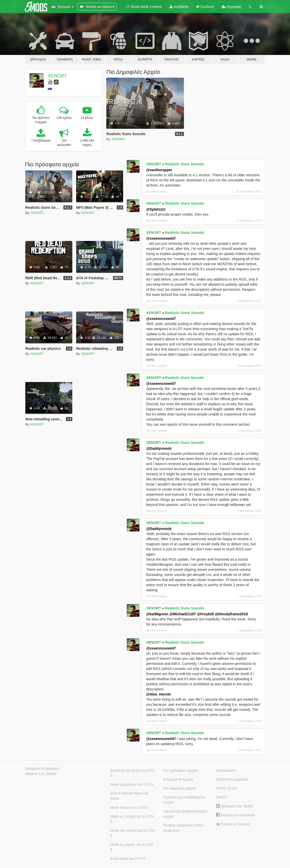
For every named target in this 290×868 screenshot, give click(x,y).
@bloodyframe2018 (231, 614)
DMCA (221, 797)
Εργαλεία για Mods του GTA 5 (132, 773)
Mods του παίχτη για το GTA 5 (132, 833)
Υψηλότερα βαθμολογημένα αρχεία (185, 814)
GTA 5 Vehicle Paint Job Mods (129, 796)
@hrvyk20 (205, 614)
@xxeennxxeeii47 (161, 238)
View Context (157, 191)
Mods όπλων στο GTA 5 (129, 807)
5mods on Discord (233, 824)
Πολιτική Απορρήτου (232, 779)
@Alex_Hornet (158, 694)
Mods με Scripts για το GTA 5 (132, 819)
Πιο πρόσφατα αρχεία (180, 770)
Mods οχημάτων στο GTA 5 (132, 784)
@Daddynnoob (159, 448)
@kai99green (157, 614)
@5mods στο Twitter (235, 806)
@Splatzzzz (156, 209)
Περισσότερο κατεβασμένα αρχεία (184, 800)
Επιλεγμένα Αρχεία (178, 779)
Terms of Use (227, 788)
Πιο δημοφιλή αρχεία (180, 788)
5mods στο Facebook (236, 815)
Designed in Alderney (42, 769)
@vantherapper (159, 170)
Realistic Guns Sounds (184, 164)
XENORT (57, 76)
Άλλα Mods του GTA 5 (128, 859)
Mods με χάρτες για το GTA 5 (132, 847)
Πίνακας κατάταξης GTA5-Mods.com (184, 828)
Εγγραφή (231, 7)
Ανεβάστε (179, 7)
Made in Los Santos (41, 774)
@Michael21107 (183, 614)
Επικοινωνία (226, 770)
